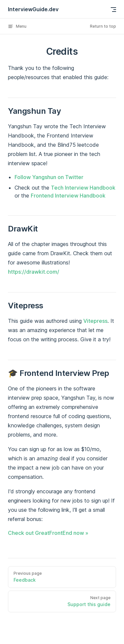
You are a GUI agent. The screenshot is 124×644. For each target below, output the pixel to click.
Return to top (103, 26)
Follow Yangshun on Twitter (49, 177)
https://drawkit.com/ (34, 272)
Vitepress (95, 321)
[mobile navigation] (113, 10)
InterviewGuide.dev (33, 9)
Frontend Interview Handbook (68, 196)
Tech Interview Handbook (83, 188)
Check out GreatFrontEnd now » (48, 533)
